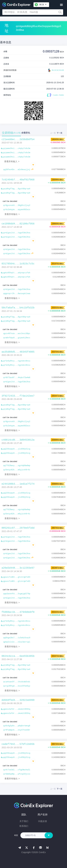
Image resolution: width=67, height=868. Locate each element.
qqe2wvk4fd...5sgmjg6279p (17, 594)
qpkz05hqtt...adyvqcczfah (17, 273)
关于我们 (24, 821)
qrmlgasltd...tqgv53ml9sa (17, 233)
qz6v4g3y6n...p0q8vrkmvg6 (17, 726)
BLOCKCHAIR (56, 70)
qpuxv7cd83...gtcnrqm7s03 (17, 577)
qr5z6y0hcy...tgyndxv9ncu (17, 361)
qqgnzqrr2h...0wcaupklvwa (17, 294)
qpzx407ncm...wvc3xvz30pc (17, 334)
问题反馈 (43, 821)
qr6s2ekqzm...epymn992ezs (17, 210)
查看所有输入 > (12, 161)
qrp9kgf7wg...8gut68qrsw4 (17, 189)
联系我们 (24, 826)
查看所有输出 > (12, 214)
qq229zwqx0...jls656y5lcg (17, 449)
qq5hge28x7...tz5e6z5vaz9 (17, 638)
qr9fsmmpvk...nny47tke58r (17, 730)
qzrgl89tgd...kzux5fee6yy (17, 686)
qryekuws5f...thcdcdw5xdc (17, 682)
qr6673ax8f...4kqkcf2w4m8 (17, 378)
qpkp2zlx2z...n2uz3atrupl (17, 642)
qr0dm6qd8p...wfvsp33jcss (17, 774)
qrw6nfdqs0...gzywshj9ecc (17, 338)
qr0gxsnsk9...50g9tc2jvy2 (17, 205)
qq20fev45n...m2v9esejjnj (17, 170)
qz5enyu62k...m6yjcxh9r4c (17, 470)
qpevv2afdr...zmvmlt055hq (17, 709)
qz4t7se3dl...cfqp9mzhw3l (17, 770)
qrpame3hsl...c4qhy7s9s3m (17, 149)
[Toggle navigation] (61, 5)
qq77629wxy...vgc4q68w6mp (17, 466)
